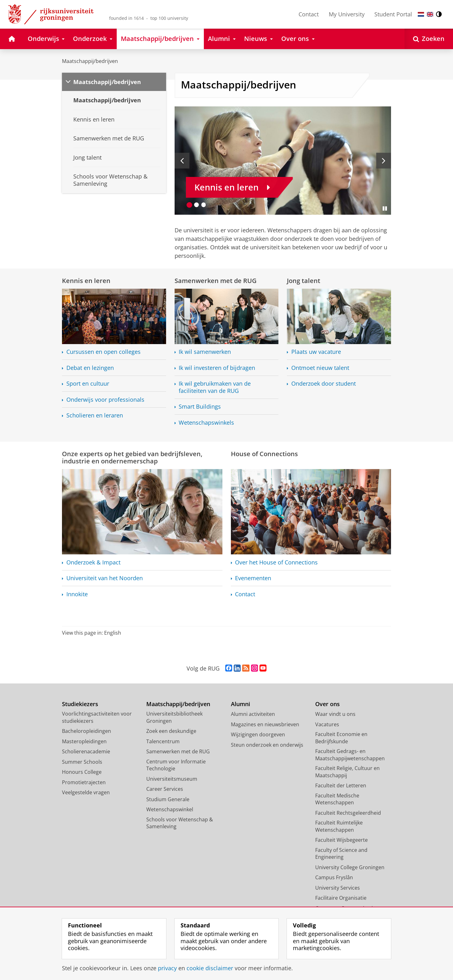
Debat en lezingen (90, 368)
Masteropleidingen (84, 741)
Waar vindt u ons (335, 714)
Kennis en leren (86, 280)
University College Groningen (350, 867)
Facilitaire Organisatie (341, 898)
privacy (167, 968)
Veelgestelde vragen (86, 792)
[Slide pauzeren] (385, 208)
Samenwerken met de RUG (216, 280)
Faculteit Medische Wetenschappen (337, 799)
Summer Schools (82, 762)
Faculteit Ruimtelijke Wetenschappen (339, 826)
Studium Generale (168, 799)
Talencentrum (163, 741)
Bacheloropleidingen (87, 731)
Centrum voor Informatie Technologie (176, 765)
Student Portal (393, 14)
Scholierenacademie (86, 751)
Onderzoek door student (324, 384)
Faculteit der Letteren (341, 785)
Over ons (327, 704)
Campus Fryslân (334, 877)
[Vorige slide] (182, 161)
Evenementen (253, 578)
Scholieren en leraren (95, 415)
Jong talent (304, 280)
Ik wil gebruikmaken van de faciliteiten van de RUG (215, 387)
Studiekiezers (80, 704)
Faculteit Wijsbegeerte (341, 840)
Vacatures (327, 724)
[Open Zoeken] (429, 39)
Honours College (82, 772)
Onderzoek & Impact (93, 562)
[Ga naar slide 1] (190, 205)
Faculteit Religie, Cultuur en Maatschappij (347, 772)
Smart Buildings (200, 407)
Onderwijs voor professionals (105, 400)
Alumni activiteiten (253, 714)
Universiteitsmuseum (172, 779)
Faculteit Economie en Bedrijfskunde (341, 738)
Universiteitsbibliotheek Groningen (174, 717)
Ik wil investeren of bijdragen (217, 368)
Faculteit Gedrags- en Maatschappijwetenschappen (350, 755)
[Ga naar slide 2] (196, 205)
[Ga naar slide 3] (204, 205)
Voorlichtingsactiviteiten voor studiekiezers (97, 717)
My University (347, 14)
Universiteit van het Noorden (105, 578)
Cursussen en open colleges (103, 352)
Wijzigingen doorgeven (258, 734)
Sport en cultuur (88, 384)
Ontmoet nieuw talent (320, 368)
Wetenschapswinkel (170, 809)
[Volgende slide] (384, 161)
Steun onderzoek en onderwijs (267, 745)
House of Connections (264, 454)
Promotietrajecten (84, 782)
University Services (338, 888)
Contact (309, 14)
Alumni (240, 704)
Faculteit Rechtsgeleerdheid (348, 813)
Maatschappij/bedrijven (90, 61)
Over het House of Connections (276, 562)
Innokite (77, 594)
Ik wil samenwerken (205, 352)
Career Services (165, 789)
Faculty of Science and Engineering (341, 854)
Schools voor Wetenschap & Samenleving (180, 823)
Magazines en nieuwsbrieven (265, 724)
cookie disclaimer (210, 968)
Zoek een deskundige (171, 731)
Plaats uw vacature (316, 352)
